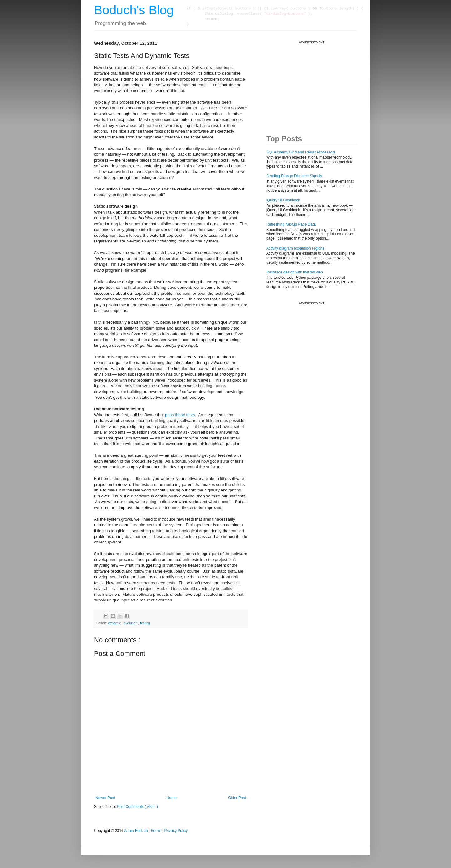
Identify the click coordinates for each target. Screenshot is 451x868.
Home (172, 798)
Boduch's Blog (134, 10)
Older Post (237, 798)
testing (145, 623)
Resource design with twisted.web (295, 272)
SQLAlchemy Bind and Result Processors (301, 152)
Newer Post (105, 798)
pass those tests (180, 415)
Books (156, 831)
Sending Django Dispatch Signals (294, 176)
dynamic (115, 623)
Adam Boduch (136, 831)
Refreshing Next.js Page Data (291, 224)
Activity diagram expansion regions (295, 248)
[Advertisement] (313, 83)
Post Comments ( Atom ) (137, 807)
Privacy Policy (176, 831)
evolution (131, 623)
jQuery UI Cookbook (283, 200)
